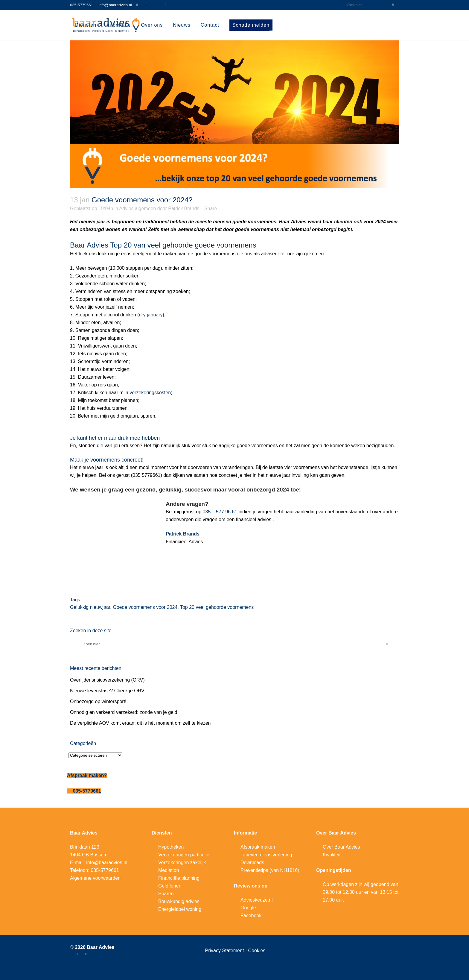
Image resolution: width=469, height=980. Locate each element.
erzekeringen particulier (186, 855)
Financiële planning (179, 878)
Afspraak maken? (87, 775)
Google (248, 908)
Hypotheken (171, 847)
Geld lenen (170, 886)
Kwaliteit (332, 855)
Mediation (169, 870)
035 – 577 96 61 (220, 512)
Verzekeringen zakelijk (182, 863)
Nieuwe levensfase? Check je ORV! (108, 691)
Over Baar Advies (341, 847)
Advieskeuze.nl (257, 900)
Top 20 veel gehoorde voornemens (217, 607)
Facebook (251, 915)
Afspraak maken (258, 847)
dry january (151, 315)
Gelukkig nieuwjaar (90, 607)
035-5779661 (82, 5)
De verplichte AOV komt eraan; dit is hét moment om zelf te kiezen (140, 723)
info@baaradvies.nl (115, 5)
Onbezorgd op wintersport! (98, 701)
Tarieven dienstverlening (266, 855)
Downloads (252, 863)
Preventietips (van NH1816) (270, 870)
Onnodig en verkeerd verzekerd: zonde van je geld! (124, 712)
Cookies (257, 951)
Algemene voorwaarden (95, 878)
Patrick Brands (184, 208)
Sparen (166, 894)
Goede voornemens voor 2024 (145, 607)
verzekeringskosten (150, 393)
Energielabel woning (180, 909)
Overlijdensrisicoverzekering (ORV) (107, 680)
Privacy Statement (225, 951)
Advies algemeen (138, 208)
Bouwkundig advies (179, 901)
